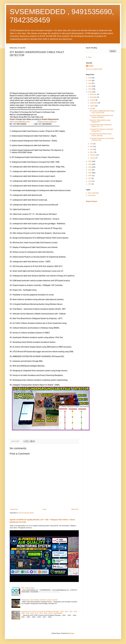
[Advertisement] (101, 221)
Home (45, 509)
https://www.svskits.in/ (48, 122)
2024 (90, 83)
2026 (90, 78)
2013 (90, 181)
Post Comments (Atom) (26, 513)
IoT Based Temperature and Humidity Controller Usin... (102, 139)
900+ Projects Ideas (28, 588)
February (93, 155)
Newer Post (14, 509)
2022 (90, 89)
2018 (90, 167)
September (94, 103)
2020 (90, 161)
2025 (90, 81)
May (92, 147)
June (92, 144)
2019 (90, 164)
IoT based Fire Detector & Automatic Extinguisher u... (101, 130)
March (92, 152)
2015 (90, 176)
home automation (93, 193)
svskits (91, 66)
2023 (90, 86)
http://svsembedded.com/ (20, 122)
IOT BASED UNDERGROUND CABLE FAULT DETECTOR (102, 112)
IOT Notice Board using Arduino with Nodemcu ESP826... (101, 116)
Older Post (75, 509)
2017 (90, 170)
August (93, 106)
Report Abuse (92, 201)
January (93, 158)
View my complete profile (94, 69)
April (92, 149)
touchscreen (92, 195)
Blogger (72, 633)
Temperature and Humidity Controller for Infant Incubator (40, 600)
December (94, 94)
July (92, 109)
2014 (90, 178)
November (94, 97)
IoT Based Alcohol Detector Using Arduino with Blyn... (100, 135)
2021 (90, 92)
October (93, 100)
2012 (90, 184)
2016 (90, 173)
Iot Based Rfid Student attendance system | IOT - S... (101, 126)
